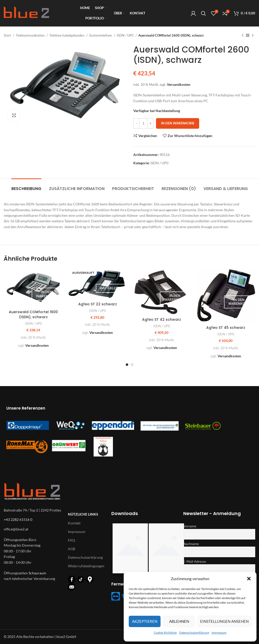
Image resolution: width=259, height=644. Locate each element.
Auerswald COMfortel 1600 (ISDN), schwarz (33, 314)
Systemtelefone (101, 35)
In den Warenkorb (178, 123)
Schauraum (37, 573)
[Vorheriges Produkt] (243, 36)
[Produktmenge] (143, 123)
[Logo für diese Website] (27, 13)
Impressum (219, 633)
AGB (72, 549)
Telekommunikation (31, 35)
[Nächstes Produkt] (253, 36)
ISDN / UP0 (125, 35)
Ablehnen (179, 621)
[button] (249, 579)
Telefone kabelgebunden (67, 35)
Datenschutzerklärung (194, 633)
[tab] (26, 186)
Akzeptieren (145, 621)
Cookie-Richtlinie (165, 633)
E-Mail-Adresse (195, 562)
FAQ (71, 540)
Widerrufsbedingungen (85, 566)
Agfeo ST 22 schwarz (98, 304)
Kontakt (74, 523)
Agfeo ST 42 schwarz (162, 319)
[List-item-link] (33, 529)
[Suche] (203, 13)
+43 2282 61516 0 (18, 519)
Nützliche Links (83, 514)
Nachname (191, 544)
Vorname (190, 526)
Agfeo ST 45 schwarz (226, 328)
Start (8, 35)
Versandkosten (179, 84)
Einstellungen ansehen (224, 621)
